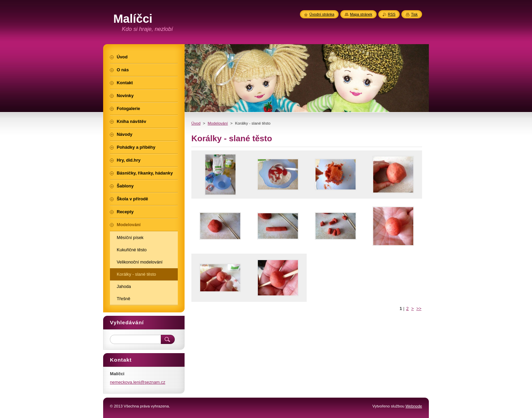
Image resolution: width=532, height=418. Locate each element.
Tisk (414, 14)
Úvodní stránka (322, 14)
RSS (392, 14)
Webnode (414, 406)
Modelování (218, 123)
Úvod (196, 123)
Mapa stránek (361, 14)
